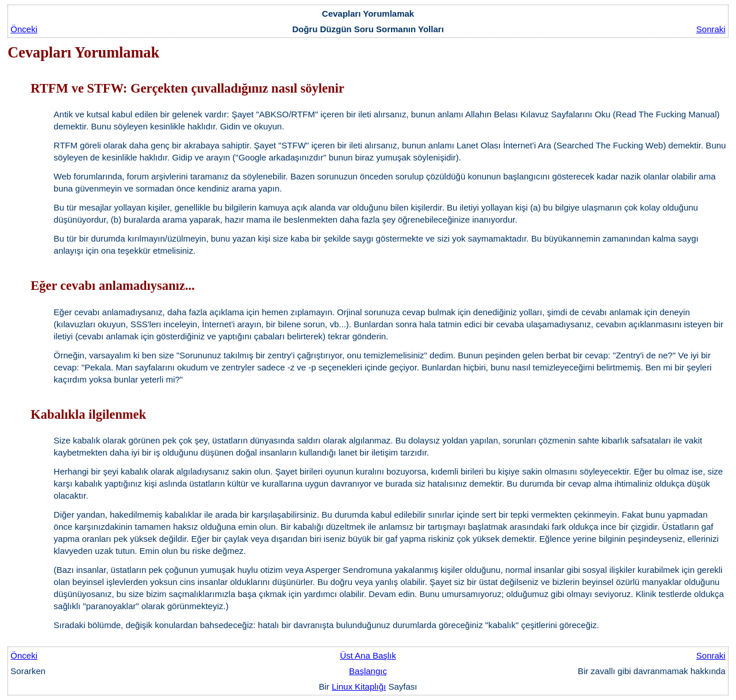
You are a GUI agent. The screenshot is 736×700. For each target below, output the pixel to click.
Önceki (24, 29)
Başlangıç (368, 671)
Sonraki (711, 29)
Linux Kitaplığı (359, 686)
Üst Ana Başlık (368, 655)
